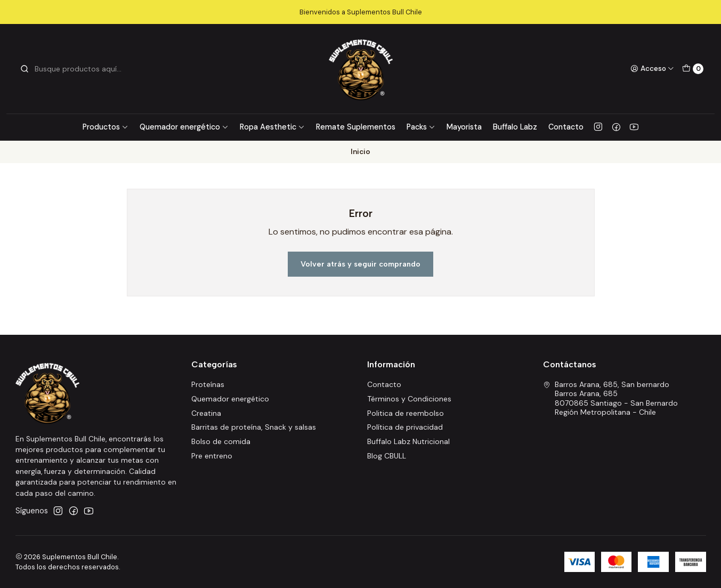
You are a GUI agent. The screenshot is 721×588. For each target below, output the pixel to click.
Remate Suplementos (356, 127)
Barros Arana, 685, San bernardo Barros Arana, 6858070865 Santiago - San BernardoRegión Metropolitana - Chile (610, 398)
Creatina (206, 413)
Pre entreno (212, 456)
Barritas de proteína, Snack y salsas (254, 427)
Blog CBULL (387, 456)
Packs (421, 127)
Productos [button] (106, 127)
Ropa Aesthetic (272, 127)
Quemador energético (184, 127)
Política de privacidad (405, 427)
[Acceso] (652, 69)
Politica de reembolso (406, 413)
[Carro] (693, 69)
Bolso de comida (221, 441)
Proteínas (208, 384)
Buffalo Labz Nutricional (408, 441)
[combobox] (74, 69)
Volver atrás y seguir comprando (360, 264)
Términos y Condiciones (409, 399)
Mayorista (464, 127)
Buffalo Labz (515, 127)
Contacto (566, 127)
